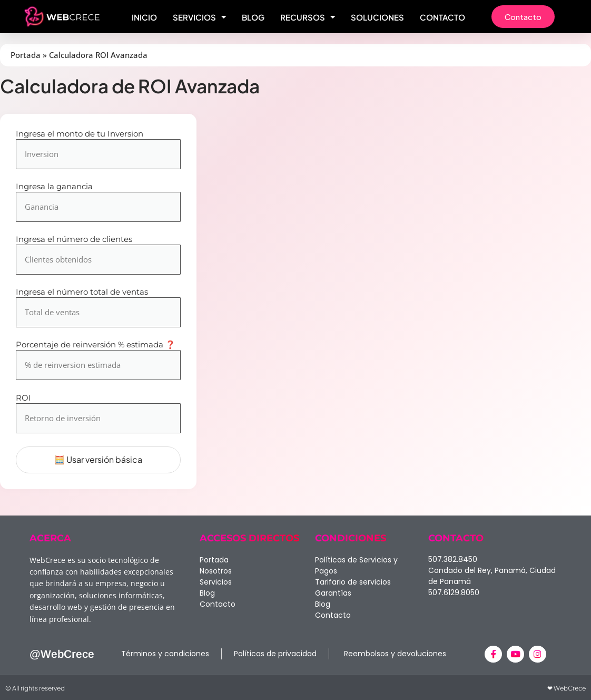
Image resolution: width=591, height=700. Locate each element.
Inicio (144, 17)
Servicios (199, 17)
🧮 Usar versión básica (98, 459)
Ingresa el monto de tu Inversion (80, 134)
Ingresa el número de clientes (74, 240)
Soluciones (377, 17)
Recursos (308, 17)
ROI (23, 398)
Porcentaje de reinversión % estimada (96, 345)
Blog (253, 17)
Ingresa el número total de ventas (82, 292)
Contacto (442, 17)
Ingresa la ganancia (54, 187)
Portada (26, 55)
